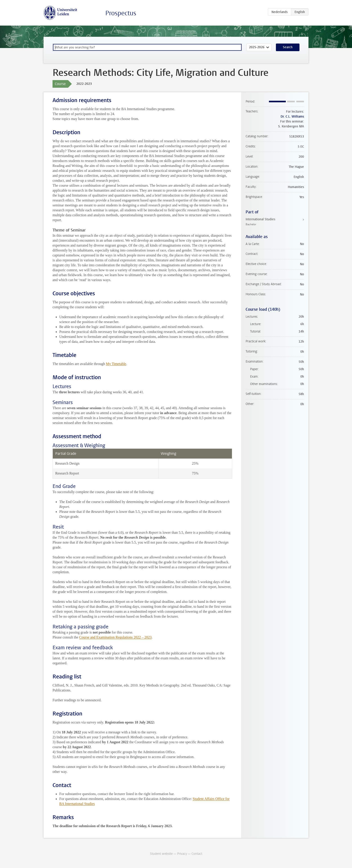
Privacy (182, 854)
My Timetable (116, 364)
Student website (161, 854)
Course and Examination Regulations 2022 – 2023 (115, 637)
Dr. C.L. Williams (292, 117)
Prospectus (121, 13)
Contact (197, 854)
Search (288, 47)
